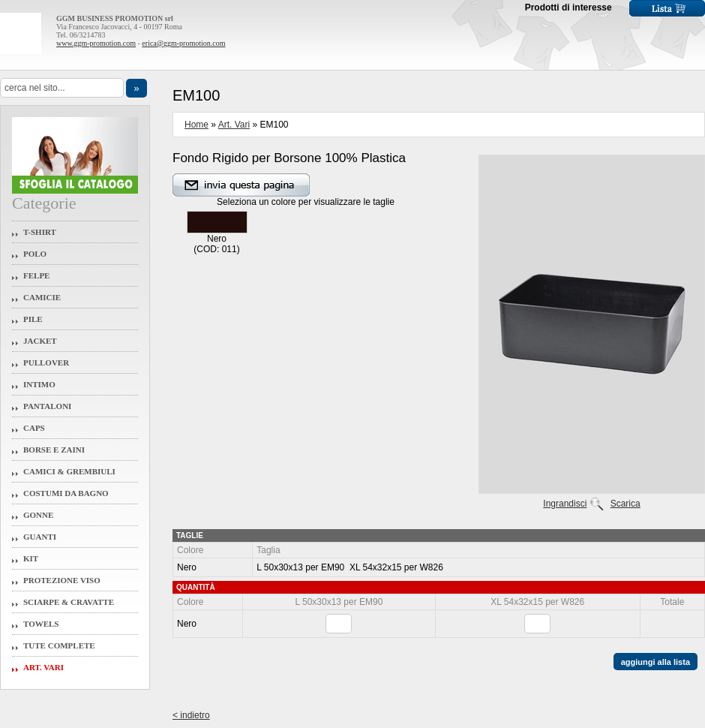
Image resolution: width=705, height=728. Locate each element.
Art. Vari (43, 667)
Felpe (36, 275)
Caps (34, 428)
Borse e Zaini (54, 450)
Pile (33, 319)
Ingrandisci (565, 504)
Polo (35, 254)
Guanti (40, 537)
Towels (41, 624)
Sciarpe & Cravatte (69, 602)
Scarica (625, 504)
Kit (31, 558)
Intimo (39, 384)
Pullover (46, 362)
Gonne (38, 515)
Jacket (40, 341)
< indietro (191, 715)
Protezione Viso (62, 580)
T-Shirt (40, 232)
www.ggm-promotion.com (96, 43)
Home (196, 125)
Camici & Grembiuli (69, 471)
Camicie (42, 297)
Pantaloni (47, 406)
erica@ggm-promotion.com (183, 43)
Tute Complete (59, 645)
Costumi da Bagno (66, 493)
